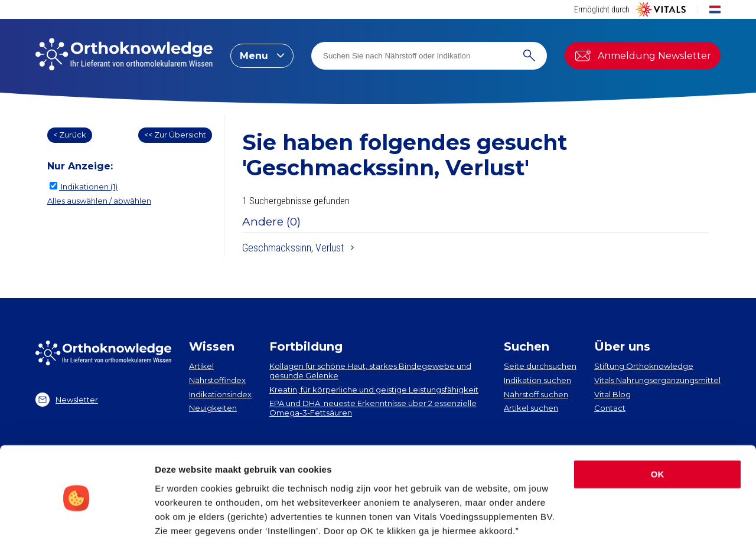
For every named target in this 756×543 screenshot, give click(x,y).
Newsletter (67, 400)
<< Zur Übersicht (175, 135)
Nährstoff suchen (536, 394)
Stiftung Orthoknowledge (644, 366)
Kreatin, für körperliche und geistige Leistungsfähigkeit (374, 390)
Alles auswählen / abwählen (99, 201)
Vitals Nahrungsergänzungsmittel (657, 380)
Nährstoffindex (217, 380)
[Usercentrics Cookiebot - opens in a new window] (76, 520)
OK (658, 431)
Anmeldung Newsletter (643, 55)
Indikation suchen (537, 380)
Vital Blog (612, 394)
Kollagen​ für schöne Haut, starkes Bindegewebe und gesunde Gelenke (370, 371)
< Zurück (70, 135)
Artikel (201, 366)
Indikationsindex (220, 394)
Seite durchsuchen (540, 366)
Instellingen (180, 520)
